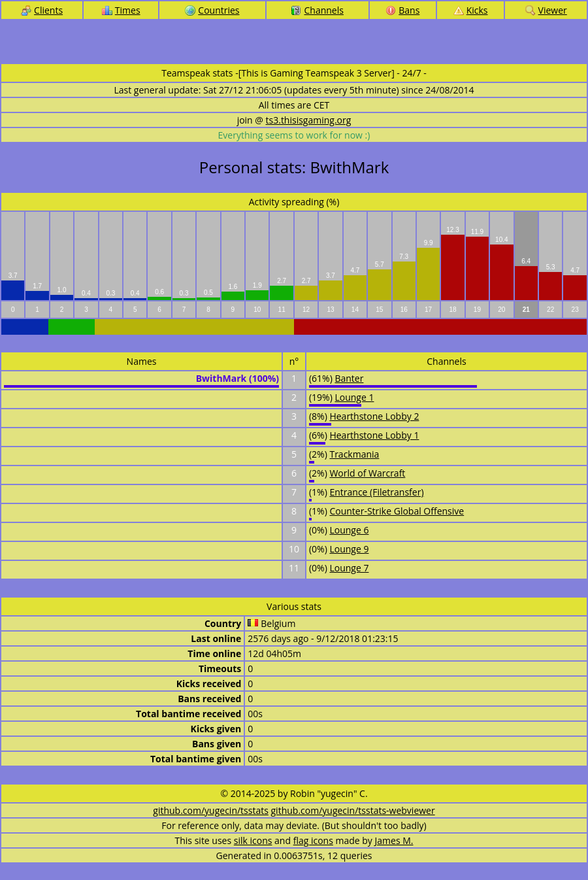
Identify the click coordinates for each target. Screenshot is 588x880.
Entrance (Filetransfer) (376, 492)
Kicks (471, 10)
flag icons (313, 840)
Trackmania (354, 454)
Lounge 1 (354, 397)
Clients (42, 10)
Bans (402, 10)
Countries (212, 10)
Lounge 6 (349, 530)
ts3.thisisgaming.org (309, 120)
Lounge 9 (349, 549)
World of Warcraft (367, 473)
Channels (317, 10)
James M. (394, 840)
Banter (349, 378)
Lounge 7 (349, 568)
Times (121, 10)
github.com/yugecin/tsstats (211, 810)
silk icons (253, 840)
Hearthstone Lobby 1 (374, 435)
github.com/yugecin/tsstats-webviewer (353, 810)
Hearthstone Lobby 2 (374, 416)
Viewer (546, 10)
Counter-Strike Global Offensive (397, 511)
